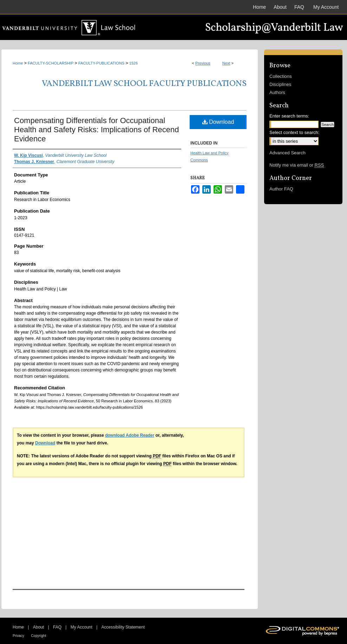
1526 (133, 63)
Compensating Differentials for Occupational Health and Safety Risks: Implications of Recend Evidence (97, 130)
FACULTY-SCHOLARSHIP (51, 63)
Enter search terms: (289, 116)
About (38, 627)
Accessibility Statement (123, 627)
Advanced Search (287, 153)
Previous (203, 63)
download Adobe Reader (130, 435)
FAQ (57, 627)
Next (226, 63)
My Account (81, 627)
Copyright (38, 636)
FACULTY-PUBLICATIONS (101, 63)
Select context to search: (294, 132)
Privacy (18, 636)
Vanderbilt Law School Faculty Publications (144, 84)
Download (218, 122)
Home (18, 63)
